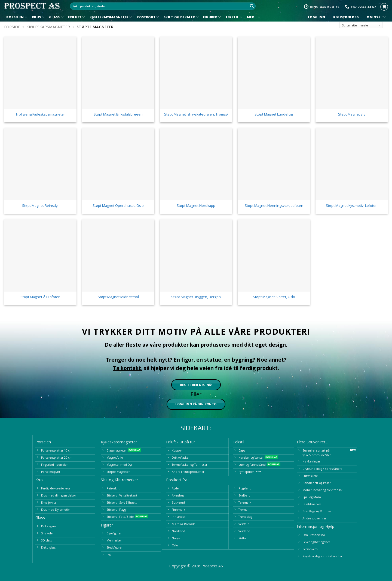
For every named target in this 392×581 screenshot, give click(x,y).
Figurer (212, 17)
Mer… (254, 17)
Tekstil (234, 17)
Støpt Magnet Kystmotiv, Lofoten (352, 206)
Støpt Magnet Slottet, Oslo (274, 297)
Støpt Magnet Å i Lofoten (40, 297)
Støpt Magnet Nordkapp (196, 206)
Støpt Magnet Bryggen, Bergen (196, 297)
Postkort (148, 17)
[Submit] (252, 6)
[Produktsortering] (361, 25)
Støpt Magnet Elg (352, 114)
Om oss (375, 17)
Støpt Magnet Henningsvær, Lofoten (274, 206)
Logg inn (316, 17)
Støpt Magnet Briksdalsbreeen (118, 114)
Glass (56, 17)
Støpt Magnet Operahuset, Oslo (118, 206)
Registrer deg (346, 17)
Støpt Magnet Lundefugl (274, 114)
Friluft (77, 17)
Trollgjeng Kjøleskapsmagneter (40, 114)
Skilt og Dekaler (181, 17)
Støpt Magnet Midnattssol (118, 297)
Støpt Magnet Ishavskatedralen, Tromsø (196, 114)
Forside (12, 27)
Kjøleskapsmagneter (111, 17)
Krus (38, 17)
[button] (384, 7)
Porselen (17, 17)
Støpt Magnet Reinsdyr (40, 206)
